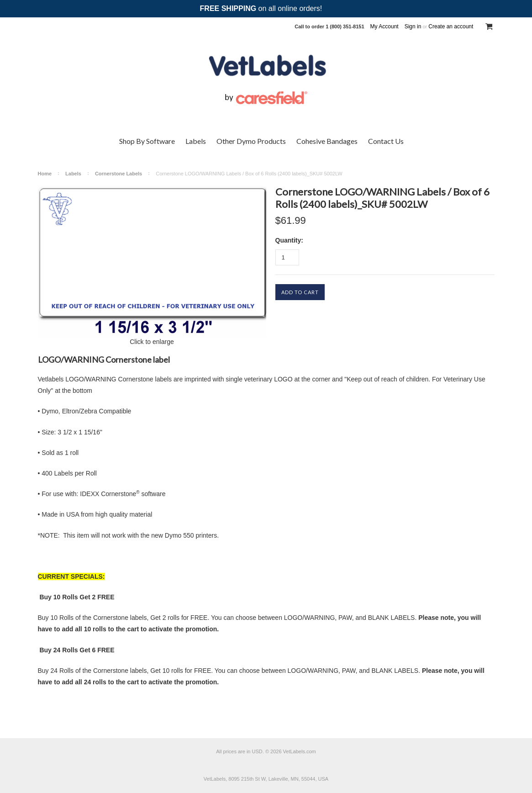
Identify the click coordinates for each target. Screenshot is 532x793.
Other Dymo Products (251, 141)
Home (45, 174)
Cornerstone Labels (119, 174)
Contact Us (386, 141)
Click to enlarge (152, 342)
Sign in (413, 26)
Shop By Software (147, 141)
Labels (196, 141)
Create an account (451, 26)
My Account (385, 26)
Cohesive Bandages (327, 141)
